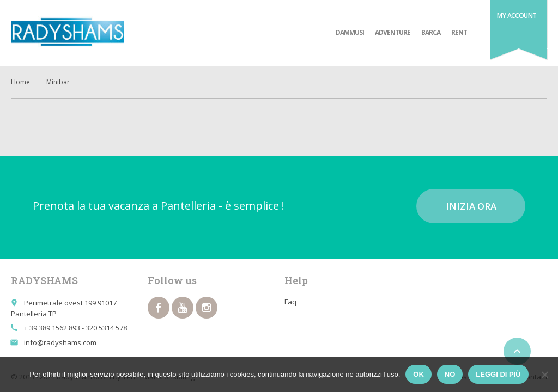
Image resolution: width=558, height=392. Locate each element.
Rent (459, 32)
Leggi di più (498, 374)
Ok (418, 374)
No (450, 374)
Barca (431, 32)
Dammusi (350, 32)
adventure (393, 32)
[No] (544, 375)
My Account (517, 16)
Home (20, 82)
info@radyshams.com (60, 342)
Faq (290, 302)
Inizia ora (471, 206)
